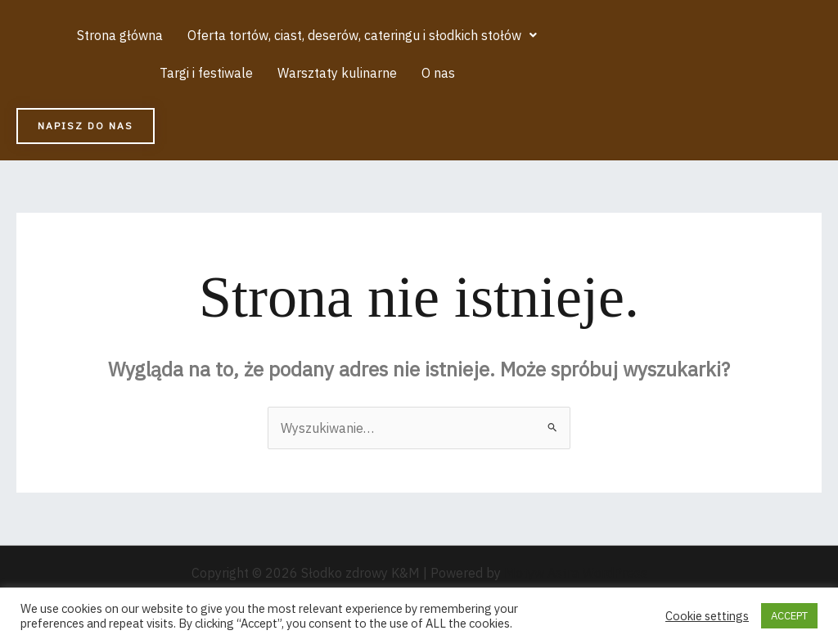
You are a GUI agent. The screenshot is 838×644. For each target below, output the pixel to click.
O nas (438, 73)
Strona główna (120, 35)
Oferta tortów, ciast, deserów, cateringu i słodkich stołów (362, 35)
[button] (362, 35)
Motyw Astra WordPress (576, 573)
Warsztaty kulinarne (337, 73)
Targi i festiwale (206, 73)
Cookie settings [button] (707, 616)
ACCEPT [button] (789, 616)
